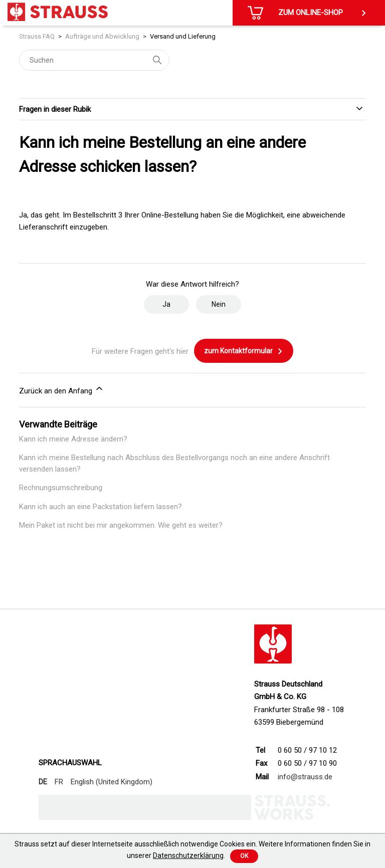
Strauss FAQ (37, 36)
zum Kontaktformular (244, 351)
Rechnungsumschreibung (61, 488)
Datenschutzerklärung (188, 855)
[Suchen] (94, 60)
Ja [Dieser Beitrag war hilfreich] (166, 304)
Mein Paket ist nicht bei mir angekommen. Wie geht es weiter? (121, 525)
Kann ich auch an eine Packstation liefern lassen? (101, 507)
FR (59, 782)
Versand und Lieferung (183, 36)
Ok (244, 856)
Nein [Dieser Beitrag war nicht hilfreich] (219, 304)
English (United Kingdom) (112, 782)
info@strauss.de (305, 777)
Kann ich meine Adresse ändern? (73, 439)
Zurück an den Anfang (62, 389)
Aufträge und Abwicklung (102, 36)
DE (43, 782)
